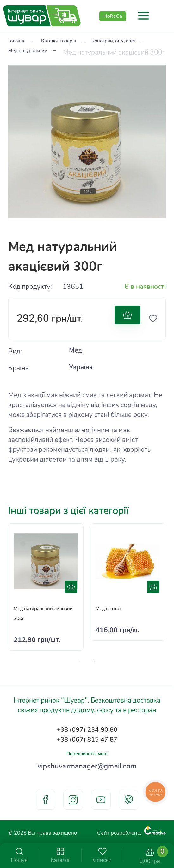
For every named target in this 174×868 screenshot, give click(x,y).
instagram (73, 800)
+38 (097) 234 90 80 (87, 719)
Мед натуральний (113, 52)
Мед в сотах (114, 595)
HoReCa (113, 16)
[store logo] (42, 16)
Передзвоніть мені (87, 748)
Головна (21, 42)
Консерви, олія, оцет (40, 52)
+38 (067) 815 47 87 (87, 731)
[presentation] (96, 649)
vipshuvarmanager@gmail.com (87, 763)
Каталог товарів (73, 42)
